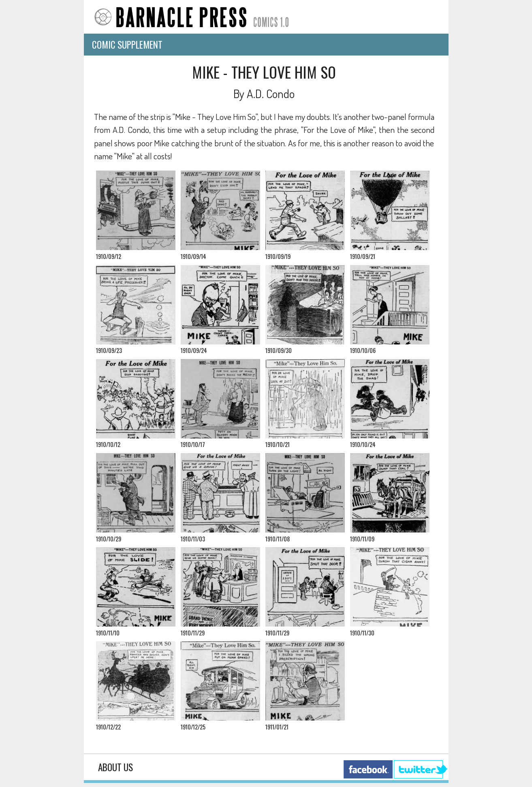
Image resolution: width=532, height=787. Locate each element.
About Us (115, 767)
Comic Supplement (127, 45)
